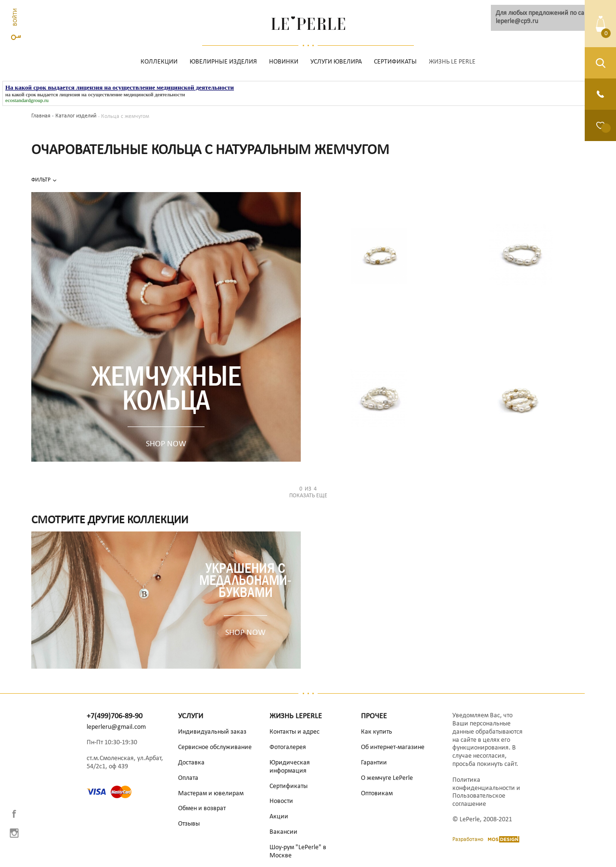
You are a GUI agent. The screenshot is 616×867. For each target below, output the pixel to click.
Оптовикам (377, 794)
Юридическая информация (290, 767)
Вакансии (283, 832)
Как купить (377, 732)
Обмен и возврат (202, 809)
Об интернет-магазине (393, 747)
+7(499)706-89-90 (115, 716)
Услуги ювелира (336, 62)
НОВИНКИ (284, 62)
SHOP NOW (166, 444)
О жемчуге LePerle (387, 778)
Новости (281, 801)
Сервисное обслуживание (215, 747)
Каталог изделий (76, 116)
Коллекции (159, 62)
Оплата (188, 778)
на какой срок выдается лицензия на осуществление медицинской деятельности (95, 94)
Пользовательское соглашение (479, 800)
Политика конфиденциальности (484, 784)
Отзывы (189, 824)
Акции (279, 817)
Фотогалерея (288, 747)
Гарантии (374, 763)
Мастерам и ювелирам (211, 794)
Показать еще (308, 492)
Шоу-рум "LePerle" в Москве (298, 852)
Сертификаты (395, 62)
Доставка (191, 763)
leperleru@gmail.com (116, 727)
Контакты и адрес (295, 732)
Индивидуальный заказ (212, 732)
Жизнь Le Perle (452, 62)
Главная (41, 116)
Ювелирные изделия (223, 62)
